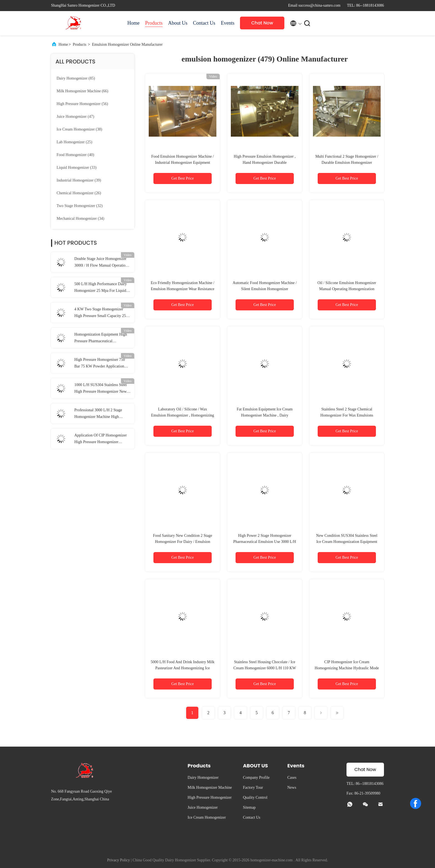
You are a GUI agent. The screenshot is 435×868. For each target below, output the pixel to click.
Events (228, 23)
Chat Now (262, 23)
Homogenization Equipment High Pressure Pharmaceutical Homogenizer (101, 338)
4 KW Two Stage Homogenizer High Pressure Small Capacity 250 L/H (101, 313)
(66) (82, 91)
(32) (80, 206)
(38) (79, 129)
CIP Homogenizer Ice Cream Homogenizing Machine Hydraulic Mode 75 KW (347, 668)
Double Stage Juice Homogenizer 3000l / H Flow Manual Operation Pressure (101, 263)
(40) (75, 155)
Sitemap (249, 807)
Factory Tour (253, 787)
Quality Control (255, 797)
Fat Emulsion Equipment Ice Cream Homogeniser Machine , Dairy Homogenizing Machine (265, 415)
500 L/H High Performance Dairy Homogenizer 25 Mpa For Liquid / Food (101, 288)
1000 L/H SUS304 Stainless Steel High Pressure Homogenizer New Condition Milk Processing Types (101, 389)
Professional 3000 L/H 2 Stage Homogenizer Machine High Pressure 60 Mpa (98, 414)
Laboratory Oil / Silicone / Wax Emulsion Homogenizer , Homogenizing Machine (182, 415)
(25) (74, 142)
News (292, 787)
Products (154, 23)
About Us (178, 23)
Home (133, 23)
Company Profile (256, 778)
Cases (292, 778)
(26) (79, 193)
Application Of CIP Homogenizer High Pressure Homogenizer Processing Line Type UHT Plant (101, 439)
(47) (75, 117)
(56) (82, 104)
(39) (79, 180)
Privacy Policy (118, 860)
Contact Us (204, 23)
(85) (76, 78)
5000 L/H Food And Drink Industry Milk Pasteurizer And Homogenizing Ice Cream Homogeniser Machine (183, 668)
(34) (80, 219)
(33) (77, 168)
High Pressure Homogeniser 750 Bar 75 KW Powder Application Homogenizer (100, 364)
